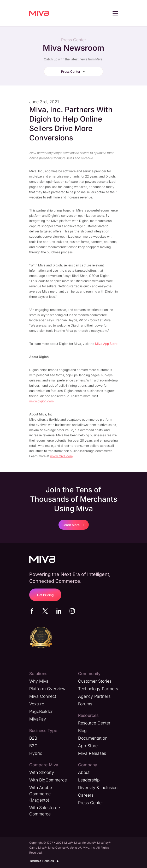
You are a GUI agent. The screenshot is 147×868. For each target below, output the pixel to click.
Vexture (37, 704)
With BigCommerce (48, 780)
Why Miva (39, 681)
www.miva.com (61, 456)
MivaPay (38, 719)
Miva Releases (92, 753)
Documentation (93, 738)
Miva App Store (106, 344)
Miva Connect (43, 696)
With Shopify (42, 772)
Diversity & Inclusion (98, 787)
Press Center (74, 72)
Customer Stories (95, 681)
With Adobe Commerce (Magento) (41, 794)
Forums (85, 704)
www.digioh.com (41, 401)
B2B (33, 738)
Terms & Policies (45, 861)
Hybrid (36, 753)
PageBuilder (41, 711)
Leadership (89, 780)
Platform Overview (47, 689)
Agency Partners (94, 696)
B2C (33, 746)
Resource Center (94, 723)
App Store (88, 746)
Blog (82, 730)
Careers (86, 795)
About (84, 772)
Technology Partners (98, 689)
